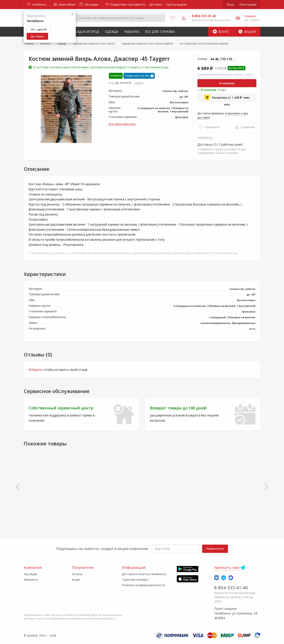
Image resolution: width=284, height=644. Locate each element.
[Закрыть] (72, 14)
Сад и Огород (87, 32)
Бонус (221, 32)
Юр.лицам (89, 4)
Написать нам (227, 567)
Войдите (35, 370)
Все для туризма (160, 32)
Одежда (112, 32)
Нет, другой (39, 29)
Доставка (156, 4)
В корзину (227, 83)
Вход (230, 4)
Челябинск (37, 4)
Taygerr (139, 83)
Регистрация (248, 4)
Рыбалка (132, 32)
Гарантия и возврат (135, 580)
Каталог (77, 574)
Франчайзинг (65, 4)
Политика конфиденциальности (143, 585)
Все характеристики (122, 124)
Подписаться (215, 549)
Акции (247, 32)
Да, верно (37, 36)
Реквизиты (31, 580)
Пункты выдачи (176, 4)
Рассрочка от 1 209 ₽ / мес (227, 98)
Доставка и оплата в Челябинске (144, 574)
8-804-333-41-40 (231, 588)
